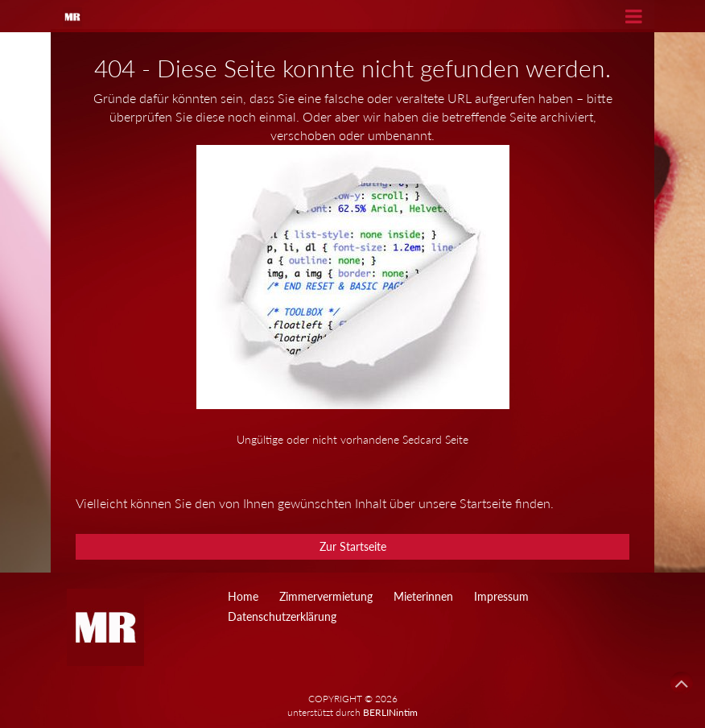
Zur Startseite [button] (353, 546)
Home (243, 596)
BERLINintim (390, 712)
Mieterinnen (423, 596)
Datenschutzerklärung (282, 616)
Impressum (501, 596)
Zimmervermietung (326, 596)
